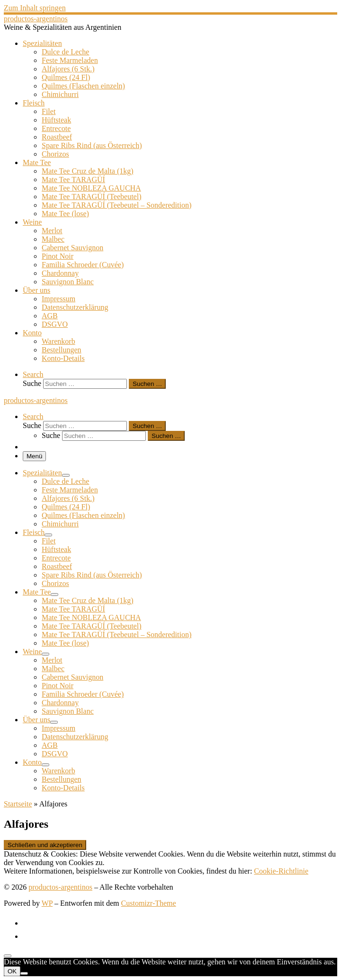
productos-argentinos (60, 887)
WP (47, 903)
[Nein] (24, 973)
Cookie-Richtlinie (281, 871)
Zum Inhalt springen (35, 8)
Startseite (18, 804)
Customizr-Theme (149, 903)
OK (12, 971)
